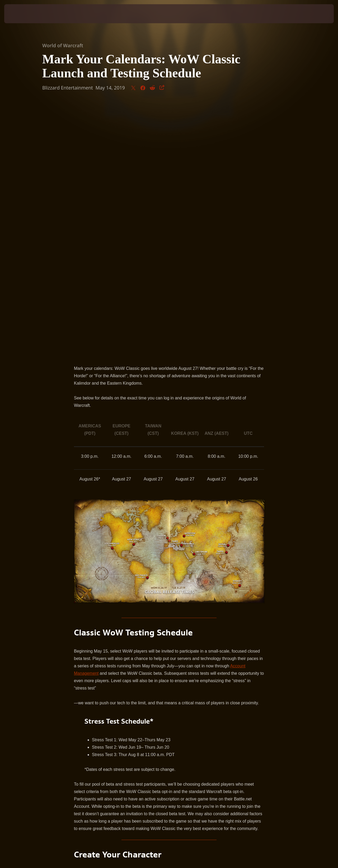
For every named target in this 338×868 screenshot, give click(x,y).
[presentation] (21, 14)
